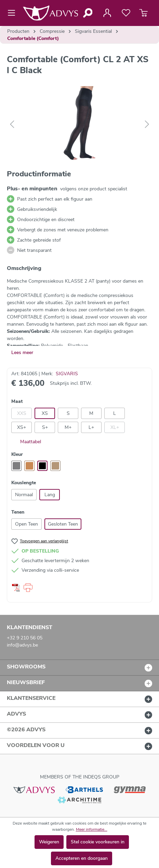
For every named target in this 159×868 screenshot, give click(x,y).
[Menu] (14, 13)
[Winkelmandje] (143, 13)
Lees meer (22, 352)
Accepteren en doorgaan (82, 858)
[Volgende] (147, 125)
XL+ (115, 427)
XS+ (22, 427)
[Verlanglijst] (126, 13)
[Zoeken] (87, 13)
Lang (50, 495)
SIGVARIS (67, 374)
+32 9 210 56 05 (25, 638)
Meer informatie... (92, 829)
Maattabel (26, 442)
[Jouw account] (107, 13)
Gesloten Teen (63, 524)
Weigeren (49, 842)
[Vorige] (12, 125)
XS (45, 413)
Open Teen (26, 524)
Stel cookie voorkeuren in (98, 842)
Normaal (24, 495)
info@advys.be (22, 645)
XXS (22, 413)
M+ (68, 427)
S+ (45, 427)
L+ (91, 427)
